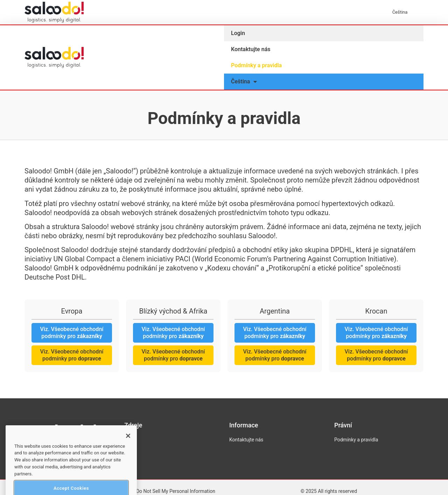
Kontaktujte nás (251, 49)
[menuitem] (403, 12)
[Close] (128, 445)
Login (238, 33)
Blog (129, 440)
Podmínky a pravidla (256, 65)
